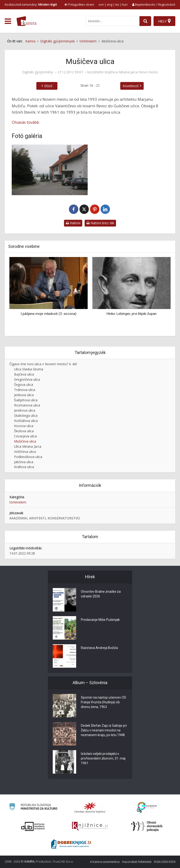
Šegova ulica (24, 385)
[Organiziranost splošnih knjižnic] (90, 808)
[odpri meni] (8, 21)
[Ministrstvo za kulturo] (33, 807)
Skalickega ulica (26, 415)
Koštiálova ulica (26, 421)
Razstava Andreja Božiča (99, 648)
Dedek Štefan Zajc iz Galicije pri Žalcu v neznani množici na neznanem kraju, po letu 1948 (104, 730)
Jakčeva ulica (24, 462)
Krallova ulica (24, 467)
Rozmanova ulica (27, 405)
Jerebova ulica (25, 410)
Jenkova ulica (24, 395)
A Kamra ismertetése (105, 862)
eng (110, 4)
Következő (131, 86)
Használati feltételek (137, 862)
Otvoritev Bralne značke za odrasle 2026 (101, 594)
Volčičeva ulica (25, 452)
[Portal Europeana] (147, 807)
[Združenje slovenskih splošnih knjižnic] (90, 826)
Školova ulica (24, 431)
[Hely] (164, 21)
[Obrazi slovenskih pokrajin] (147, 826)
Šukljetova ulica (26, 400)
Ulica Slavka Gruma (29, 369)
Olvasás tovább (25, 122)
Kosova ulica (24, 426)
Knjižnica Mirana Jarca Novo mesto (131, 72)
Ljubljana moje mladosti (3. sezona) (49, 314)
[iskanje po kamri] (112, 21)
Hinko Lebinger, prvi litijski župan (131, 314)
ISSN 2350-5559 (165, 862)
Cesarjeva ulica (25, 436)
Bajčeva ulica (24, 374)
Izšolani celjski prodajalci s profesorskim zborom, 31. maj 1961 (103, 758)
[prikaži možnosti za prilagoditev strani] (79, 4)
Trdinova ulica (25, 390)
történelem (18, 502)
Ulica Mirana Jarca (28, 446)
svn (101, 4)
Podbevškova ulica (28, 457)
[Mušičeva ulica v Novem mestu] (50, 170)
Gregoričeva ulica (27, 379)
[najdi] (145, 21)
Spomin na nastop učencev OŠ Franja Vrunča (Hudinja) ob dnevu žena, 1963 (103, 702)
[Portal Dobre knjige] (71, 844)
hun (125, 4)
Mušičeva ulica (25, 441)
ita (117, 4)
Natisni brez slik (100, 223)
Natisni (73, 223)
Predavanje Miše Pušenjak (100, 620)
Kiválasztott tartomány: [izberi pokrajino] (31, 4)
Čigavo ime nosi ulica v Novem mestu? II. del (43, 364)
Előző (48, 86)
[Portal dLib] (33, 826)
